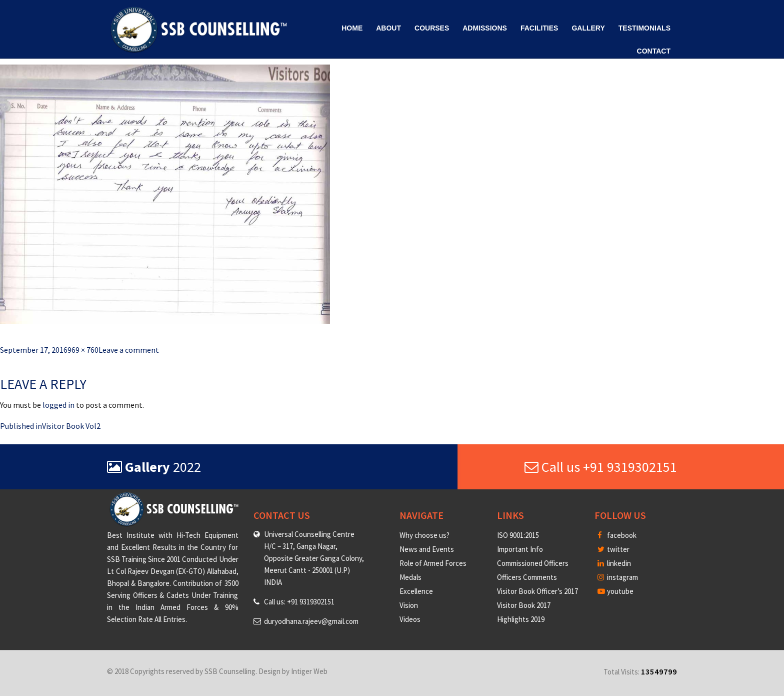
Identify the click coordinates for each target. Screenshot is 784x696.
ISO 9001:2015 (518, 535)
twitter (613, 549)
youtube (615, 591)
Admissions (485, 28)
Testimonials (644, 28)
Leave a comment (129, 350)
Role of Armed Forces (433, 563)
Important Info (520, 549)
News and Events (427, 549)
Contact (654, 51)
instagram (618, 577)
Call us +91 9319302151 (601, 467)
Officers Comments (527, 577)
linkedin (614, 563)
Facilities (539, 28)
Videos (410, 619)
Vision (409, 605)
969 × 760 (83, 350)
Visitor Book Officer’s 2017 (537, 591)
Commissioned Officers (533, 563)
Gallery (588, 28)
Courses (432, 28)
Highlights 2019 (521, 619)
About (388, 28)
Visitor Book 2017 (524, 605)
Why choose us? (424, 535)
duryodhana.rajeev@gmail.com (311, 621)
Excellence (416, 591)
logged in (58, 405)
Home (352, 28)
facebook (617, 535)
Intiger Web (309, 671)
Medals (410, 577)
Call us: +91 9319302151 (299, 602)
